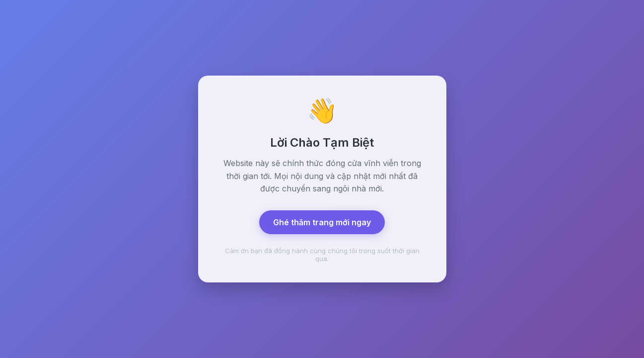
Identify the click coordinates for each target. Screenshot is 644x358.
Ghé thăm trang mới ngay (322, 222)
